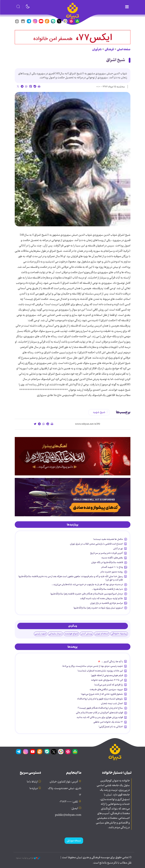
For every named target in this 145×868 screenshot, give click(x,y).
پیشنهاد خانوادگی (119, 634)
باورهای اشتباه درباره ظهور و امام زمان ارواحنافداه (100, 699)
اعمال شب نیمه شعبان (112, 703)
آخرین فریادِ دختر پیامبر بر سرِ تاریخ (107, 553)
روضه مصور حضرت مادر (112, 572)
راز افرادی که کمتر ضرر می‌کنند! (109, 685)
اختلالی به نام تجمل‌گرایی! (111, 727)
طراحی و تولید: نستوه (28, 858)
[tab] (73, 525)
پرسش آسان (87, 634)
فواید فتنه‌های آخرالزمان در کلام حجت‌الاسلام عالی (99, 713)
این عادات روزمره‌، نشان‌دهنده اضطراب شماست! (100, 671)
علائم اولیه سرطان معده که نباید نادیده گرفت (101, 598)
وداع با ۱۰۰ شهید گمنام (112, 567)
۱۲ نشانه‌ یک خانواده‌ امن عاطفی (108, 722)
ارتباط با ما (32, 782)
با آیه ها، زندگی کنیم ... (112, 662)
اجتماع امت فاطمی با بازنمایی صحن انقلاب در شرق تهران (96, 544)
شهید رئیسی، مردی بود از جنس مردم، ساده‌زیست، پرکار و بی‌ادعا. (92, 666)
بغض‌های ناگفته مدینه (112, 558)
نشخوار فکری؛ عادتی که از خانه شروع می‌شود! (102, 694)
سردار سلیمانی (55, 634)
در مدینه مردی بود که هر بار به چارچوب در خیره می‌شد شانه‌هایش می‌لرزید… (87, 584)
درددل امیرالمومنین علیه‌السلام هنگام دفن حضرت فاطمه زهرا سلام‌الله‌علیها (87, 594)
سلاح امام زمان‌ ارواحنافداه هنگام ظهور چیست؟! (100, 708)
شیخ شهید (99, 412)
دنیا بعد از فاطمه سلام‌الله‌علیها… (107, 589)
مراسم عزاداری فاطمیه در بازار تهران (106, 603)
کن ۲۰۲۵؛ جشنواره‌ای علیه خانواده (107, 680)
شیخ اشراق (116, 60)
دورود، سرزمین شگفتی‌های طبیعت (106, 689)
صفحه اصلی (124, 49)
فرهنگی (109, 49)
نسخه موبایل (74, 841)
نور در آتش (118, 549)
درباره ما (34, 788)
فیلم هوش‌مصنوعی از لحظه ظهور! (107, 675)
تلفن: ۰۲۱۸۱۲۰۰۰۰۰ (69, 802)
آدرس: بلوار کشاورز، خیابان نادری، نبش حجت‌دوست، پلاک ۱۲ (65, 788)
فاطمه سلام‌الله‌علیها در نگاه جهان (107, 562)
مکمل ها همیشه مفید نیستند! (108, 539)
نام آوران (97, 49)
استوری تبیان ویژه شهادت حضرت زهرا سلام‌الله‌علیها (98, 608)
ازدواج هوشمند (71, 634)
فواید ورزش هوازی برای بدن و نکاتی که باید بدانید (100, 717)
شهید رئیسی (40, 634)
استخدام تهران (102, 634)
